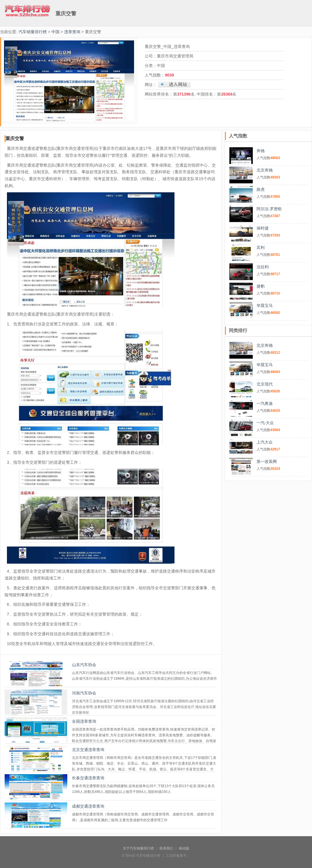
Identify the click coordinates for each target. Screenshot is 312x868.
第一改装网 (267, 461)
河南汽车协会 (84, 693)
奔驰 (261, 151)
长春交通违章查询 (88, 778)
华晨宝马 (265, 306)
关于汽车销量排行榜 (138, 848)
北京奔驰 (265, 170)
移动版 (184, 848)
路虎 (261, 189)
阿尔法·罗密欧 (269, 209)
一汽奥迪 (265, 403)
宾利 (261, 247)
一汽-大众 (265, 423)
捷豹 (261, 286)
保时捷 (263, 228)
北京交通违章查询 (88, 750)
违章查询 (72, 32)
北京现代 (265, 384)
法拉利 (263, 267)
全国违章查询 (84, 721)
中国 (55, 32)
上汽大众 (265, 442)
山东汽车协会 (84, 665)
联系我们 (166, 848)
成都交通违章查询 (88, 806)
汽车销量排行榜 (33, 32)
